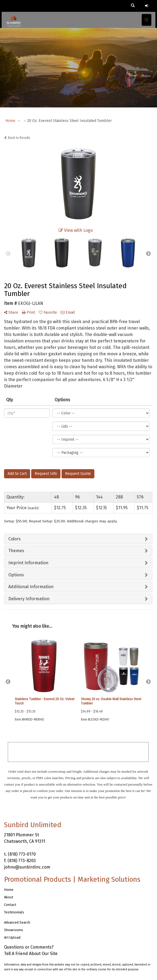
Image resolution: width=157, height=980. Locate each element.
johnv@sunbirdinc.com (27, 867)
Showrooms (14, 930)
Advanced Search (17, 922)
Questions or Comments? (29, 947)
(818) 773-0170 (22, 854)
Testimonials (14, 912)
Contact (10, 905)
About (9, 897)
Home (9, 890)
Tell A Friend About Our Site (31, 954)
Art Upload (12, 937)
